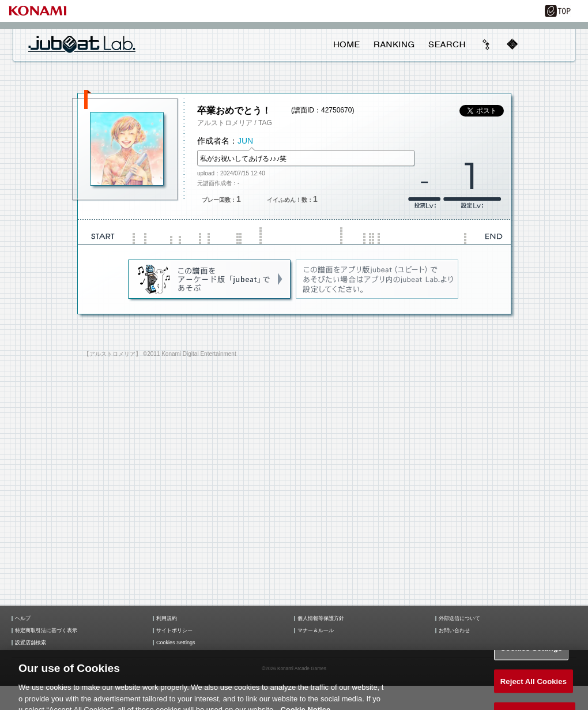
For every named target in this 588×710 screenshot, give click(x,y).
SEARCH (447, 44)
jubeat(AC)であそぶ (210, 280)
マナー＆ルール (316, 631)
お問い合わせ (454, 631)
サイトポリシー (174, 631)
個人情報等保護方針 (321, 619)
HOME (347, 44)
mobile (512, 44)
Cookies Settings (176, 643)
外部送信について (459, 619)
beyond (487, 44)
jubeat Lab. (82, 44)
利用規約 (167, 619)
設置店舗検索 (31, 643)
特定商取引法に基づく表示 (46, 631)
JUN (245, 141)
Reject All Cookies (534, 685)
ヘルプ (23, 619)
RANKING (394, 44)
